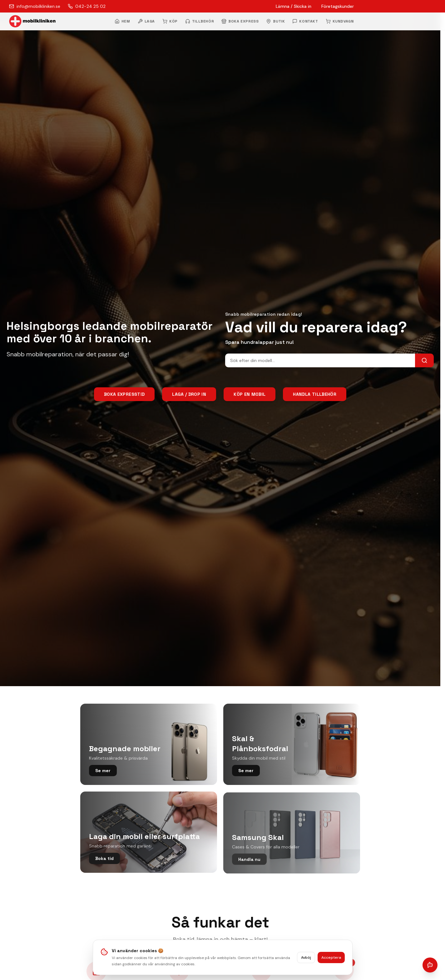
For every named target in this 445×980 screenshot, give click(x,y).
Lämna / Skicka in (294, 6)
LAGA (146, 21)
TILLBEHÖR (200, 21)
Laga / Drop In (189, 394)
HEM (122, 21)
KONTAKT (305, 21)
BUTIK (275, 21)
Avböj (306, 960)
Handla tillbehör (315, 394)
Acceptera (331, 960)
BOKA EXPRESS (240, 21)
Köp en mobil (250, 394)
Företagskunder (338, 6)
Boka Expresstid (124, 394)
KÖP (170, 21)
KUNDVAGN (340, 21)
